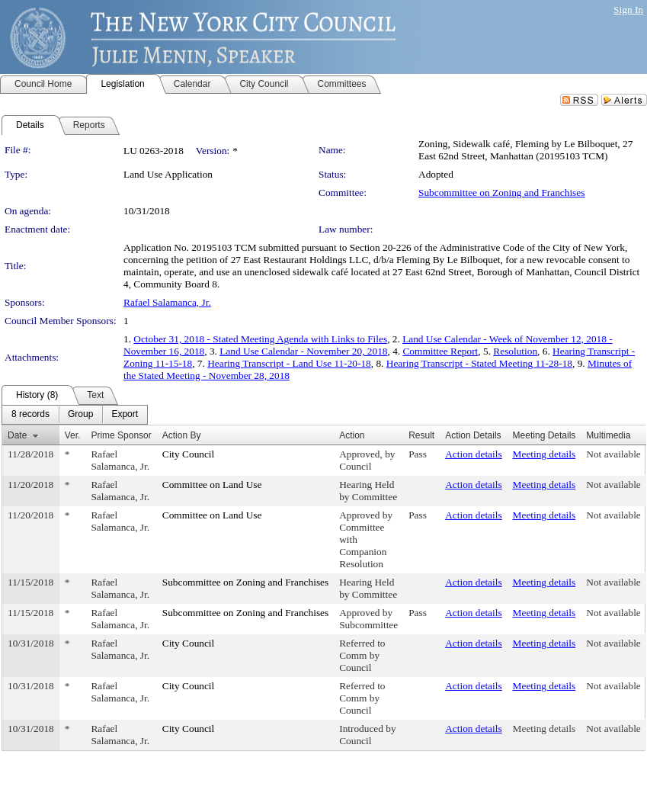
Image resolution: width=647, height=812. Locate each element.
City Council (189, 454)
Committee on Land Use (212, 485)
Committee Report (440, 351)
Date (17, 435)
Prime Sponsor (121, 435)
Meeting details (545, 454)
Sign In (628, 10)
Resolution (515, 351)
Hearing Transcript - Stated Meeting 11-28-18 (479, 363)
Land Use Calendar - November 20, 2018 (303, 351)
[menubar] (75, 415)
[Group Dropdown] (80, 415)
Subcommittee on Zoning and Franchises (501, 193)
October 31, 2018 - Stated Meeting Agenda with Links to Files (260, 339)
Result (421, 435)
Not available (613, 454)
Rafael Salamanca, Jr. (167, 302)
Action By (182, 435)
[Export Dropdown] (125, 415)
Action (352, 435)
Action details (473, 454)
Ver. (73, 435)
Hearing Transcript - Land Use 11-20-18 (289, 363)
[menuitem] (30, 415)
